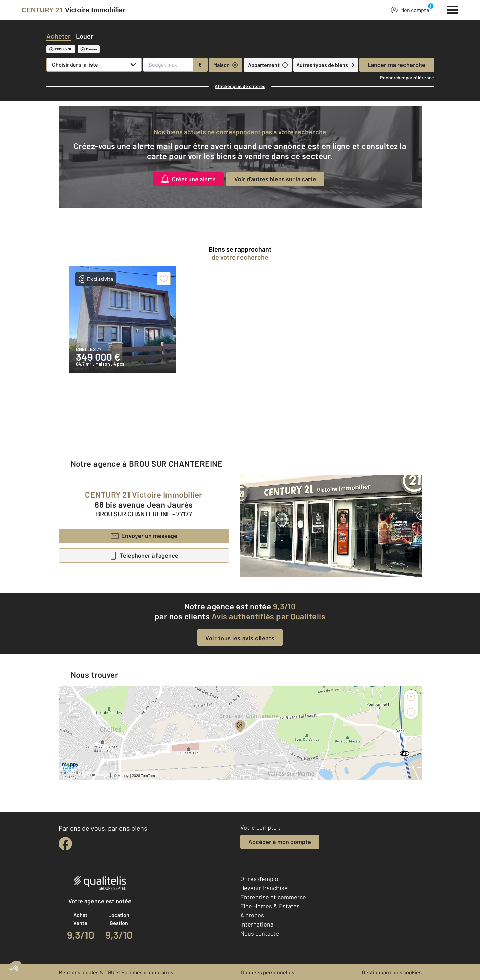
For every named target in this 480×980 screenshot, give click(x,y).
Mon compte (410, 10)
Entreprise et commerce (273, 897)
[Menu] (453, 9)
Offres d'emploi (260, 879)
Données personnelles (268, 972)
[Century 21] (73, 10)
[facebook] (65, 844)
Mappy (123, 776)
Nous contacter (261, 933)
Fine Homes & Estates (270, 906)
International (257, 924)
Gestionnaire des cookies (392, 972)
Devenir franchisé (264, 888)
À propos (252, 915)
